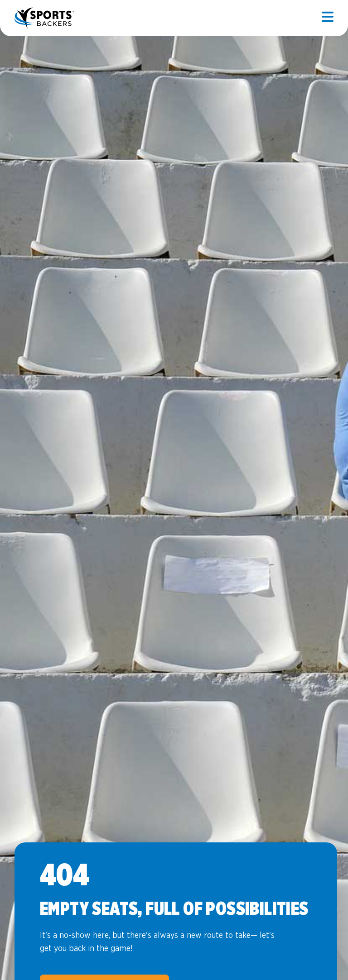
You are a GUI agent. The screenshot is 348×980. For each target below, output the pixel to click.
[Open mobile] (328, 18)
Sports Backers (45, 18)
